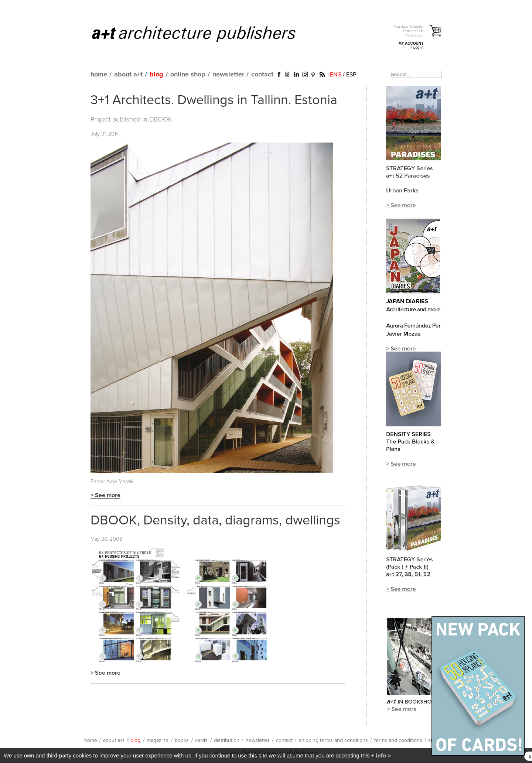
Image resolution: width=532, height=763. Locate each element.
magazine (158, 740)
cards (201, 740)
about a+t (128, 75)
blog (156, 75)
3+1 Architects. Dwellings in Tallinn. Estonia (214, 100)
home (99, 75)
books (182, 740)
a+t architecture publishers (203, 34)
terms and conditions (398, 740)
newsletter (228, 75)
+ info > (381, 755)
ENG (336, 75)
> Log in (417, 47)
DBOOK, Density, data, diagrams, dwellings (215, 521)
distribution (227, 740)
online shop (188, 75)
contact (262, 75)
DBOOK (161, 120)
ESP (351, 75)
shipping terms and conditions (333, 740)
